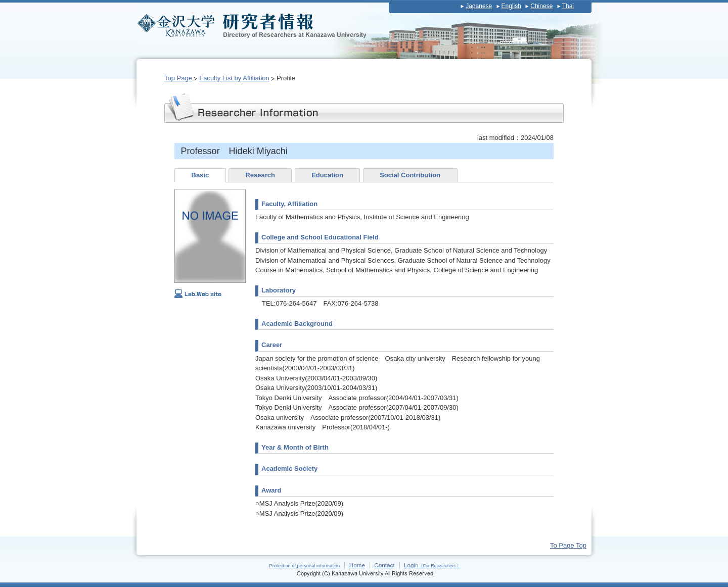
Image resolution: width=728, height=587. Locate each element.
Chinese (541, 6)
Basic (200, 175)
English (511, 6)
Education (327, 175)
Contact (384, 565)
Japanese (479, 6)
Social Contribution (410, 175)
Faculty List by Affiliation (234, 78)
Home (357, 565)
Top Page (178, 78)
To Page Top (568, 545)
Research (260, 175)
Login (432, 565)
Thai (568, 6)
